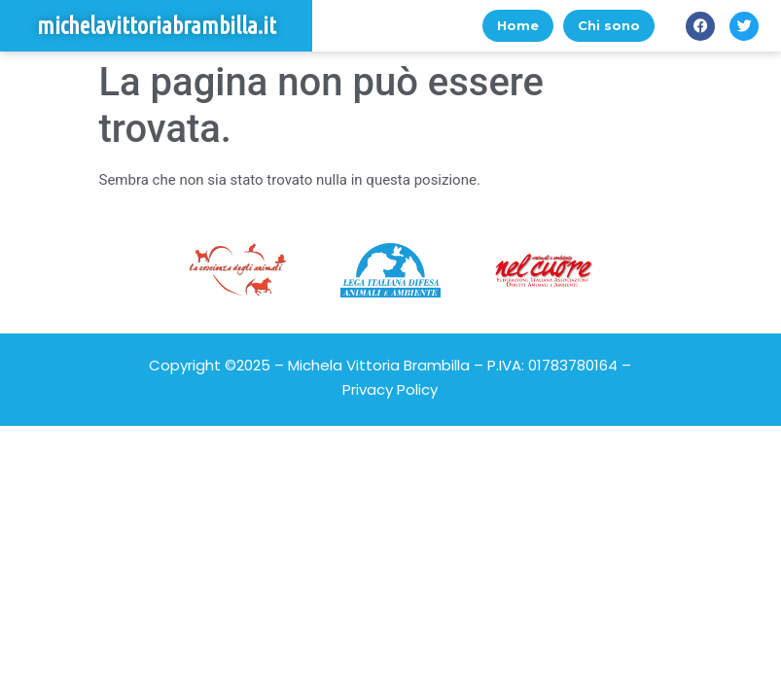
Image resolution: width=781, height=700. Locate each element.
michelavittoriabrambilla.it (157, 26)
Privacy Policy (390, 389)
